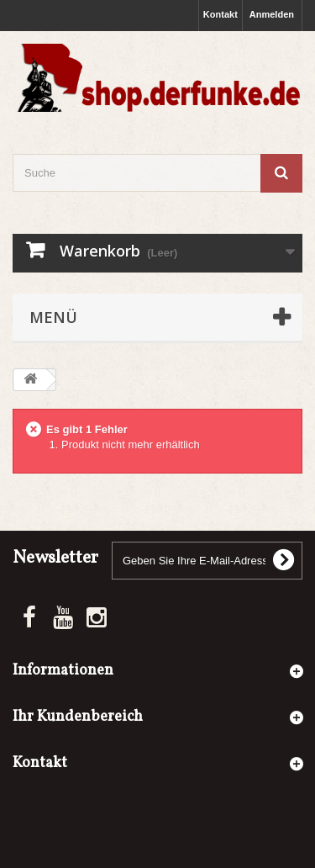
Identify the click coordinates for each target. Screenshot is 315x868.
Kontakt (220, 14)
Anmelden (272, 14)
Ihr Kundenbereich (78, 717)
